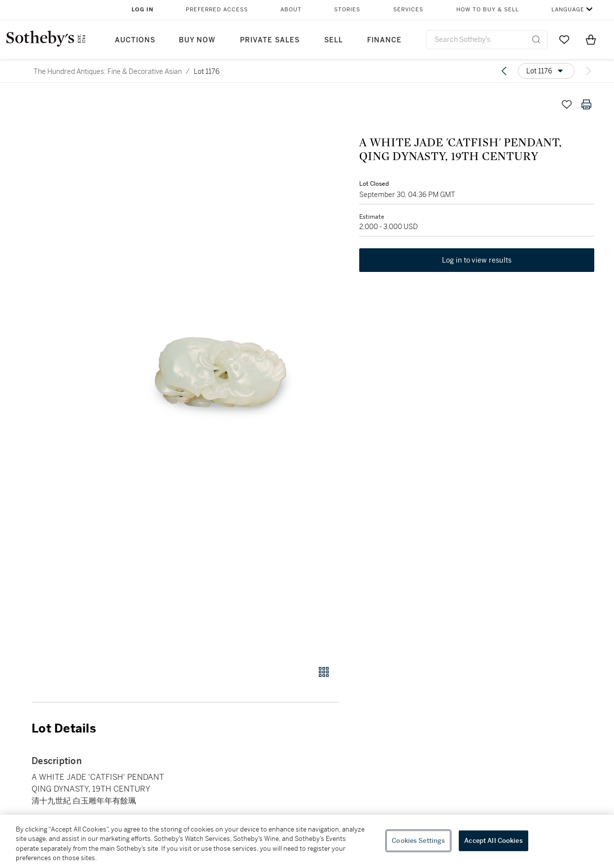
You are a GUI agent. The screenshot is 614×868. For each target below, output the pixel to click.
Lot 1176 (207, 71)
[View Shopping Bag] (591, 39)
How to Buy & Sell (488, 10)
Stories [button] (347, 10)
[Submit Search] (536, 39)
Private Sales (270, 40)
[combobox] (487, 40)
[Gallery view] (324, 672)
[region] (307, 841)
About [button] (291, 10)
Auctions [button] (135, 40)
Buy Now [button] (197, 40)
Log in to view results (477, 260)
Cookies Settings (418, 841)
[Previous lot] (504, 71)
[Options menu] (546, 71)
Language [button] (568, 10)
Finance (384, 40)
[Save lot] (567, 104)
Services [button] (408, 10)
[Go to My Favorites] (564, 39)
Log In (143, 10)
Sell (334, 40)
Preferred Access (217, 10)
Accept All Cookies (493, 841)
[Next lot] (588, 71)
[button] (223, 374)
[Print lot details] (586, 104)
